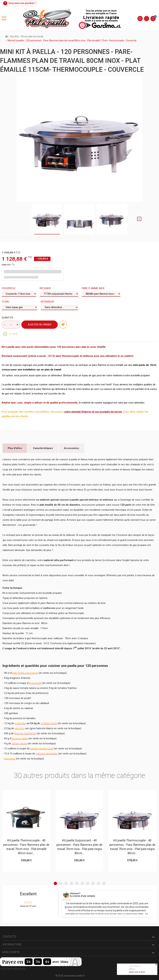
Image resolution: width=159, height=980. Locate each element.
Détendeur (48, 302)
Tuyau (6, 302)
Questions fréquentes (13, 969)
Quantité (7, 318)
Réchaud (46, 288)
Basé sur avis (137, 972)
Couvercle (9, 288)
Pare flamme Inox (93, 288)
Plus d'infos (15, 448)
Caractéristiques (43, 448)
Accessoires (72, 448)
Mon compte (11, 952)
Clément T (75, 893)
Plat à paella (135, 966)
